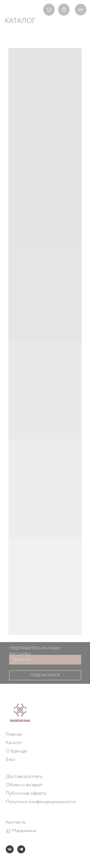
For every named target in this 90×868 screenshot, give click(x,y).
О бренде (16, 751)
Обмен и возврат (24, 785)
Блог (11, 760)
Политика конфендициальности (41, 802)
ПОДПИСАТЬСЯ (45, 675)
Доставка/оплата (24, 777)
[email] (45, 660)
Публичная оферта (26, 793)
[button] (49, 10)
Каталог (14, 743)
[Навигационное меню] (81, 10)
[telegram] (21, 849)
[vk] (10, 849)
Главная (14, 734)
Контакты (16, 822)
